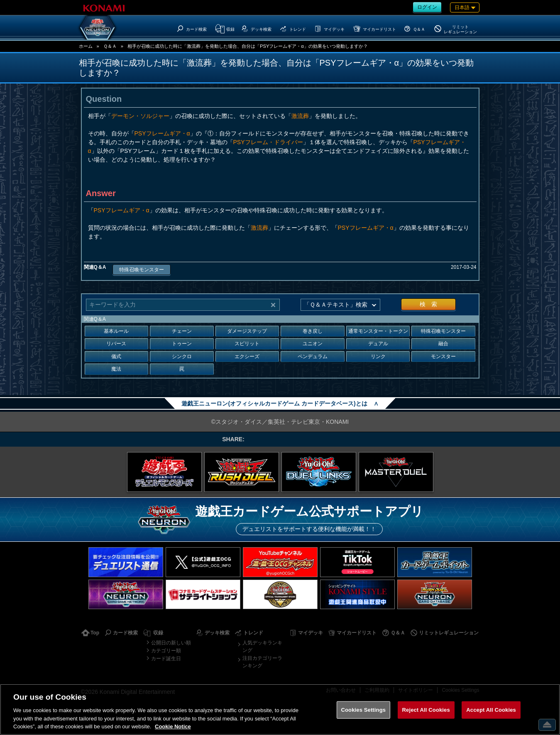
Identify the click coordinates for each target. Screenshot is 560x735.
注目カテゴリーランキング (262, 662)
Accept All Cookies (491, 710)
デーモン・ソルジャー (140, 116)
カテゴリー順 (166, 651)
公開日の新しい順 (171, 643)
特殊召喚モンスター (142, 270)
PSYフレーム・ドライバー (268, 142)
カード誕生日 (166, 659)
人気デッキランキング (262, 647)
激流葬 (300, 116)
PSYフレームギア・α (162, 133)
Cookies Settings (364, 710)
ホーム (86, 46)
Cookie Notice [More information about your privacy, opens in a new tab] (173, 726)
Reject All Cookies (426, 710)
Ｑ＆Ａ (110, 46)
